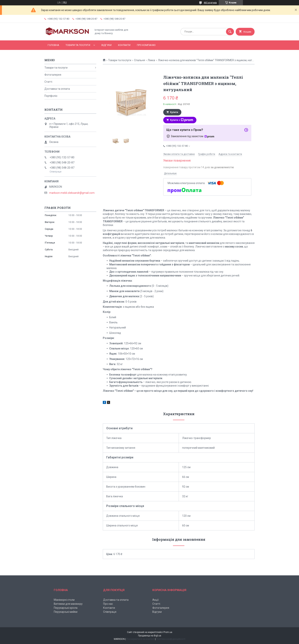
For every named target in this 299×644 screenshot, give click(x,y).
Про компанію (146, 45)
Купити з (182, 120)
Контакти (124, 45)
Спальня (139, 60)
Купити (174, 112)
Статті (48, 82)
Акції (156, 600)
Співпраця (110, 612)
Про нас (108, 604)
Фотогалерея (53, 75)
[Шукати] (230, 32)
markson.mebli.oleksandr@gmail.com (72, 193)
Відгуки (106, 45)
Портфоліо (51, 96)
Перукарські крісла (66, 608)
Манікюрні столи (64, 600)
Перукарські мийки (66, 612)
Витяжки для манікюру (68, 604)
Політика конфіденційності (171, 639)
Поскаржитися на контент (140, 639)
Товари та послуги (78, 45)
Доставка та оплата (57, 89)
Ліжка (151, 60)
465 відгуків (210, 3)
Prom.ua (168, 632)
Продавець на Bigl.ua (150, 636)
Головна (53, 45)
